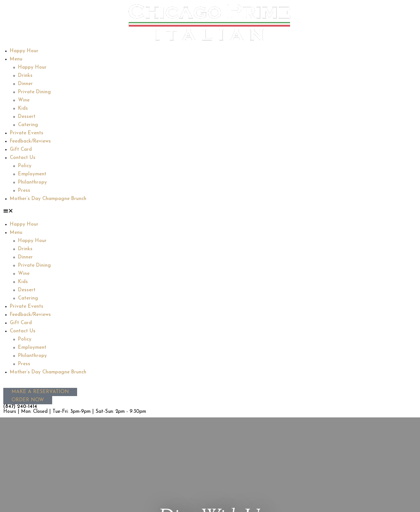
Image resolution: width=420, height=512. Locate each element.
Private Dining (34, 92)
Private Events (27, 133)
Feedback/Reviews (30, 141)
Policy (25, 166)
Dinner (25, 84)
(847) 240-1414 (20, 407)
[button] (210, 212)
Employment (32, 174)
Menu (16, 59)
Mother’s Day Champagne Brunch (48, 199)
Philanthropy (32, 182)
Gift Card (21, 150)
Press (24, 191)
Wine (24, 100)
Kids (23, 109)
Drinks (25, 76)
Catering (28, 125)
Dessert (27, 117)
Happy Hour (24, 51)
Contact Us (23, 158)
